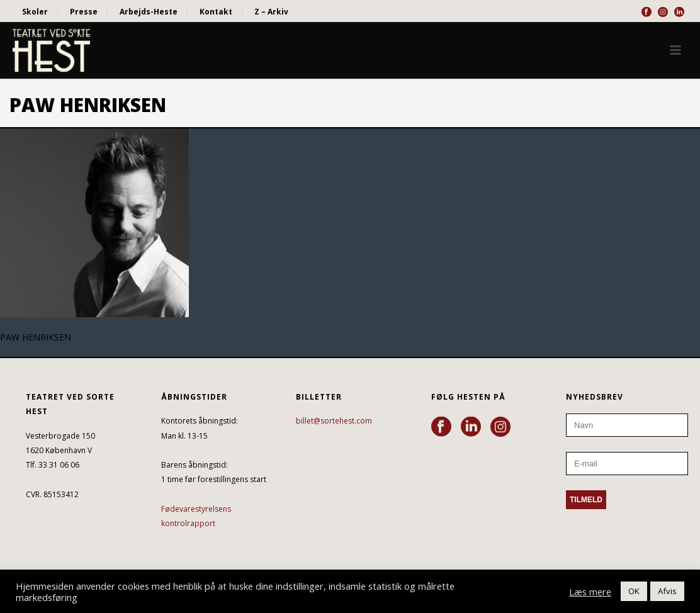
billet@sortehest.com (334, 421)
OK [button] (634, 591)
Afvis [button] (667, 591)
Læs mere (590, 592)
